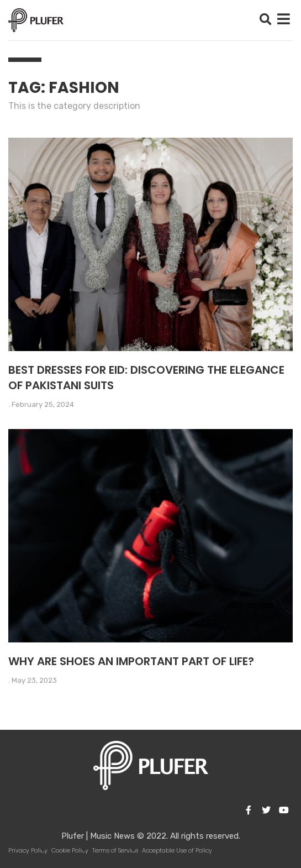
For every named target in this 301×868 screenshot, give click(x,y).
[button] (265, 20)
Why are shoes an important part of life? (131, 661)
